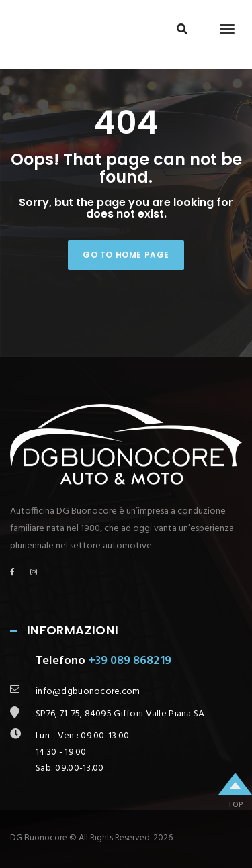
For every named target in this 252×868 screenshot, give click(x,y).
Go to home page (126, 255)
